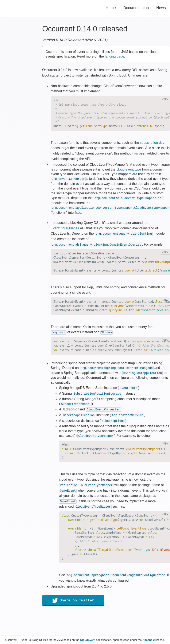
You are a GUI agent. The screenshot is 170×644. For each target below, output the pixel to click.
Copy (165, 99)
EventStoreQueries (65, 227)
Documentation (136, 8)
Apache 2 (148, 640)
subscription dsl (151, 143)
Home (111, 8)
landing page (115, 56)
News (161, 8)
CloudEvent (88, 640)
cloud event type (129, 169)
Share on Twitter (73, 597)
